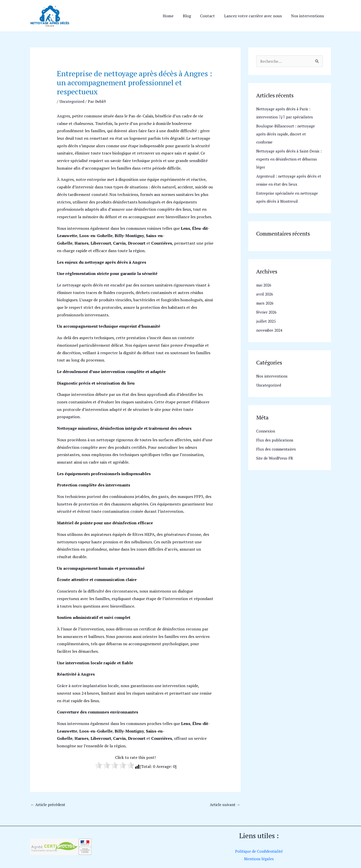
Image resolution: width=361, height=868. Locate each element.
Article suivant (224, 805)
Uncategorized (73, 101)
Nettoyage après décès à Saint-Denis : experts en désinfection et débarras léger (290, 160)
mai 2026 (264, 285)
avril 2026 (265, 295)
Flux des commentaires (277, 450)
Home (173, 16)
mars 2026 (266, 304)
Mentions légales (259, 859)
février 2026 (267, 313)
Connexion (266, 431)
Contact (210, 16)
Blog (191, 16)
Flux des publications (275, 441)
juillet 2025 (266, 322)
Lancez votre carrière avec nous (255, 16)
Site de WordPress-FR (276, 459)
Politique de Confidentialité (259, 852)
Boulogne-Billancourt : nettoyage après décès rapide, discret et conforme (287, 134)
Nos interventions (308, 16)
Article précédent (49, 805)
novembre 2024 (270, 331)
